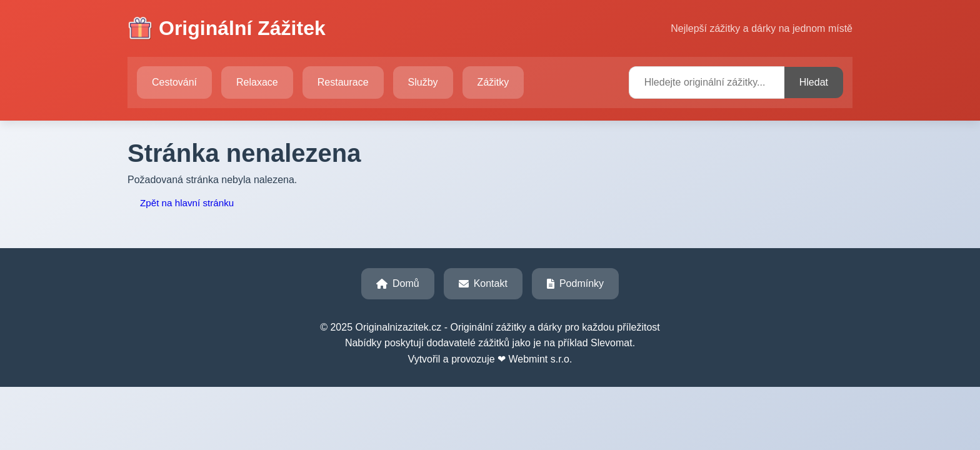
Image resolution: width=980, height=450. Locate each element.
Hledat (814, 82)
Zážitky (493, 82)
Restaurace (343, 82)
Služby (423, 82)
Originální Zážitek (227, 29)
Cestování (174, 82)
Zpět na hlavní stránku (187, 203)
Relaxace (257, 82)
